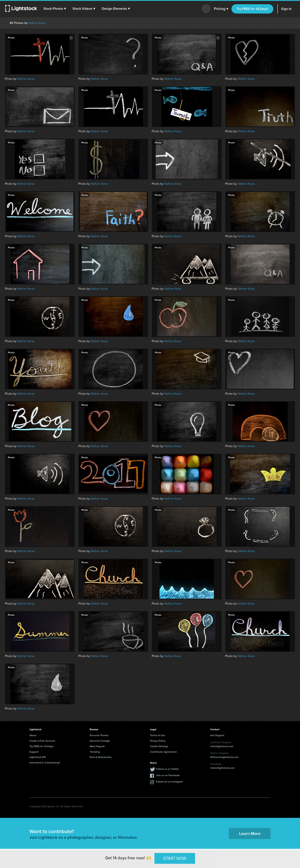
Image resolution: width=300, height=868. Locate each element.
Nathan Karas (37, 23)
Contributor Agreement (163, 752)
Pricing (221, 9)
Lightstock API (38, 757)
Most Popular (97, 746)
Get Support (217, 735)
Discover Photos (99, 735)
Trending (95, 752)
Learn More (250, 833)
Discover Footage (100, 741)
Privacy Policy (158, 741)
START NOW (175, 858)
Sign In (286, 9)
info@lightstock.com (222, 746)
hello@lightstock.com (222, 768)
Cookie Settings (159, 746)
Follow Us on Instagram (169, 782)
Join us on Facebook (168, 775)
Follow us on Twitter (167, 769)
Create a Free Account (42, 741)
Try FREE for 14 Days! (252, 9)
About (33, 735)
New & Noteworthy (101, 757)
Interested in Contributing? (45, 763)
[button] (55, 9)
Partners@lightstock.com (224, 757)
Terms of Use (158, 735)
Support (34, 752)
